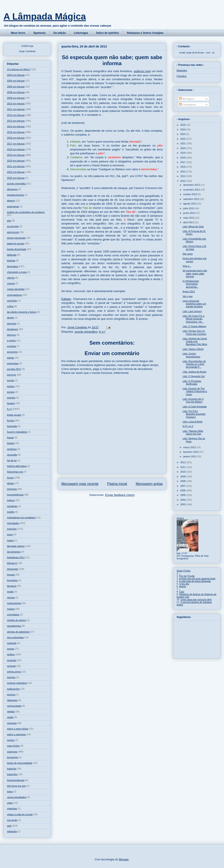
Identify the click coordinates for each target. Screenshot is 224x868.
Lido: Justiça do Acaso (194, 372)
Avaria (183, 586)
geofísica (12, 449)
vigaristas (12, 808)
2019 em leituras (16, 155)
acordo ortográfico (86, 332)
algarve (11, 201)
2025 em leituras (16, 178)
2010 (183, 472)
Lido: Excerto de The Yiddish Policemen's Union (195, 391)
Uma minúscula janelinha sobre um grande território (194, 304)
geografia (12, 455)
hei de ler (12, 460)
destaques (13, 329)
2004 (183, 500)
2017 (183, 162)
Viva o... (187, 266)
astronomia (13, 232)
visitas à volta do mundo (20, 814)
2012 (183, 462)
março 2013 (190, 447)
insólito (11, 512)
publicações (13, 689)
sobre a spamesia (16, 734)
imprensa (12, 489)
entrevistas (13, 363)
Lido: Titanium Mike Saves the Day (193, 432)
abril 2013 (189, 222)
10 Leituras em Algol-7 (19, 69)
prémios (11, 677)
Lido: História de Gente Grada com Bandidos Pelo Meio (195, 341)
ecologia (11, 346)
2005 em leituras (16, 87)
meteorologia (14, 603)
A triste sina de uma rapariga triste (197, 579)
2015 (183, 172)
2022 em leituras (16, 172)
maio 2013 (189, 218)
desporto (12, 323)
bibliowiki (12, 255)
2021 (183, 143)
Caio (182, 592)
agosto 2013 (190, 204)
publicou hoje (142, 71)
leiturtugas (13, 569)
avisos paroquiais (16, 238)
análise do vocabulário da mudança (26, 212)
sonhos (11, 740)
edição (10, 358)
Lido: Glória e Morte (193, 349)
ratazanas (12, 700)
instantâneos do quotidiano (21, 517)
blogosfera (13, 266)
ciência (11, 278)
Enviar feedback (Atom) (120, 495)
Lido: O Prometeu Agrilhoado (192, 382)
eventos (11, 398)
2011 (183, 467)
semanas (12, 723)
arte (9, 221)
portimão (12, 660)
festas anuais (14, 415)
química (11, 694)
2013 (183, 181)
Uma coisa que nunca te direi (196, 599)
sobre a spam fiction (18, 729)
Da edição (60, 33)
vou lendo (12, 820)
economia (12, 352)
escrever (12, 375)
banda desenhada (17, 249)
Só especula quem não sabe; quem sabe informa (195, 273)
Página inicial (117, 484)
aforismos (12, 189)
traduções (12, 774)
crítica (10, 306)
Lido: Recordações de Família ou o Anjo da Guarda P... (194, 364)
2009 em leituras (16, 98)
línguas (11, 575)
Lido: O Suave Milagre (194, 326)
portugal (11, 666)
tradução (12, 769)
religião (11, 711)
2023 (183, 134)
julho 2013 (189, 208)
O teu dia (184, 584)
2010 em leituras (16, 104)
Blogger (124, 859)
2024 (183, 129)
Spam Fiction (184, 571)
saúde (10, 717)
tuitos (10, 791)
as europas (13, 226)
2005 (183, 495)
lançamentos (14, 552)
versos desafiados (17, 797)
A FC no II (188, 426)
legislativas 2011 (16, 557)
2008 (183, 481)
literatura (12, 586)
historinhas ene (15, 472)
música (11, 609)
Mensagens (187, 99)
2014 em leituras (16, 126)
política (11, 654)
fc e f (102, 332)
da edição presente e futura (22, 312)
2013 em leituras (16, 121)
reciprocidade (14, 706)
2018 (183, 158)
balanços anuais (16, 243)
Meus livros (18, 33)
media (10, 592)
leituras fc (12, 563)
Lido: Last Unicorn (192, 311)
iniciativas (12, 506)
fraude (10, 437)
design (10, 318)
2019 (183, 153)
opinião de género (17, 620)
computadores (15, 295)
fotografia (12, 426)
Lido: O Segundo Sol (194, 376)
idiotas (10, 483)
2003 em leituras (16, 75)
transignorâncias (16, 780)
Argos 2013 (189, 291)
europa (11, 392)
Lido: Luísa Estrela (192, 422)
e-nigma (11, 340)
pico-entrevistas (15, 637)
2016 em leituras (16, 138)
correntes (12, 301)
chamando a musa (17, 272)
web (9, 826)
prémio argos (14, 672)
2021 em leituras (16, 166)
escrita (10, 380)
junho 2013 (189, 213)
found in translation (17, 432)
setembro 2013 (191, 199)
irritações (12, 529)
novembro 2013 (192, 190)
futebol (11, 443)
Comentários (187, 105)
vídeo (10, 803)
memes (11, 597)
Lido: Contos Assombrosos (191, 355)
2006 (183, 490)
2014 (183, 176)
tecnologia (12, 757)
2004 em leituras (16, 81)
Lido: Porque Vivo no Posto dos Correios (194, 332)
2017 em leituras (16, 144)
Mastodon (182, 70)
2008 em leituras (16, 92)
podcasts (12, 643)
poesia (10, 649)
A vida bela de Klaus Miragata (195, 581)
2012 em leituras (16, 115)
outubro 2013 (191, 194)
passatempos (14, 626)
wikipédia (12, 831)
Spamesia (39, 33)
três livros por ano (16, 786)
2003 (183, 504)
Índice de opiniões (108, 33)
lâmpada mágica (16, 546)
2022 (183, 139)
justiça (10, 540)
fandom (11, 403)
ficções (11, 420)
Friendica (181, 76)
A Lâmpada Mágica (45, 16)
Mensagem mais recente (80, 484)
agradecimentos (15, 195)
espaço (11, 386)
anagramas (13, 206)
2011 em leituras (16, 109)
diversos (11, 335)
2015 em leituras (16, 132)
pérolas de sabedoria (18, 632)
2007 (183, 486)
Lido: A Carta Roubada (195, 407)
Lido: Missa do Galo (193, 226)
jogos (10, 534)
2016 (183, 167)
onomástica (13, 614)
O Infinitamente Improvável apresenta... (191, 284)
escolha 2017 (14, 369)
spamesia (12, 752)
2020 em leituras (16, 161)
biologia (11, 260)
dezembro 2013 (192, 185)
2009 (183, 477)
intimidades (13, 523)
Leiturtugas (81, 33)
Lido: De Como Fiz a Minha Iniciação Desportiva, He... (193, 319)
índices (11, 500)
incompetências (15, 495)
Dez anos (187, 254)
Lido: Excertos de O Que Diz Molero (193, 400)
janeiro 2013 (190, 456)
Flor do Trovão (187, 576)
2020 (183, 148)
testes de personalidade (20, 763)
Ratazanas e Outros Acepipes (145, 33)
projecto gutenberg (17, 683)
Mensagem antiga (149, 484)
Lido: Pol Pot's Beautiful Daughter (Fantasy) (194, 414)
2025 (183, 125)
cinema (11, 283)
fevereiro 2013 (191, 452)
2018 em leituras (16, 149)
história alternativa (17, 466)
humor (10, 478)
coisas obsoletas (16, 289)
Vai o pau (187, 296)
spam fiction (13, 746)
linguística (12, 580)
